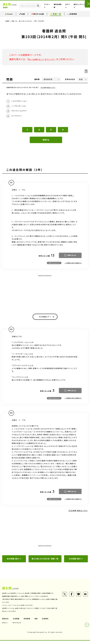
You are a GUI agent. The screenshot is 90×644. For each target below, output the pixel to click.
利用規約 (46, 622)
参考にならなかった (54, 265)
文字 (70, 79)
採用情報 (28, 622)
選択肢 (37, 79)
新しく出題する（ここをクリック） (44, 59)
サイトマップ (17, 626)
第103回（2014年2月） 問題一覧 (45, 562)
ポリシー (5, 626)
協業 (37, 622)
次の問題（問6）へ (76, 562)
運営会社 (6, 622)
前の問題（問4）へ (14, 562)
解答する (46, 142)
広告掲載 (17, 622)
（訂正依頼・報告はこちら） (49, 87)
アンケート (52, 8)
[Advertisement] (45, 295)
